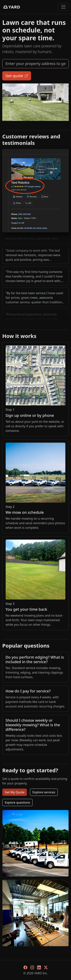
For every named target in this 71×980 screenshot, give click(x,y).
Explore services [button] (44, 792)
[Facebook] (25, 967)
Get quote (17, 76)
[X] (46, 967)
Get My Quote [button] (15, 792)
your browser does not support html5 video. (35, 102)
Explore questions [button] (17, 802)
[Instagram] (32, 967)
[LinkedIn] (39, 967)
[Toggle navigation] (63, 7)
